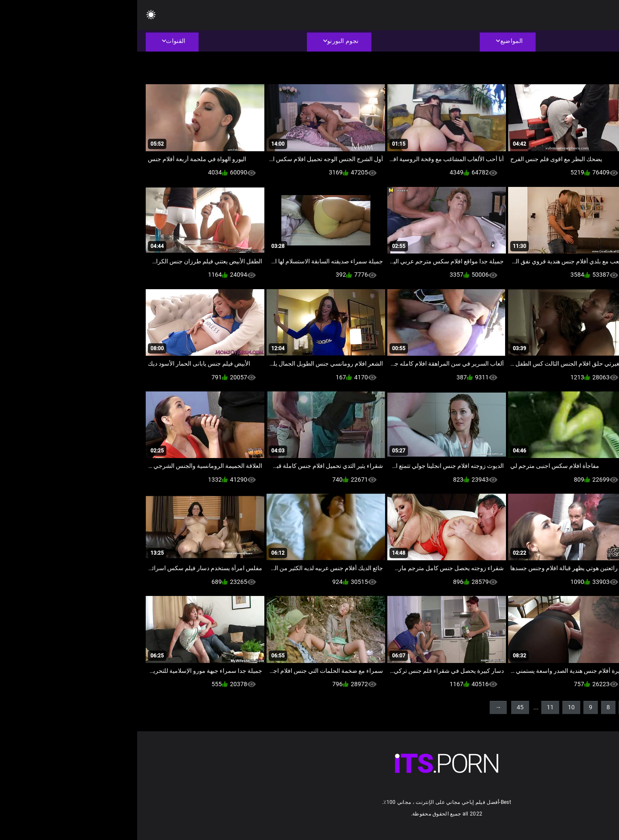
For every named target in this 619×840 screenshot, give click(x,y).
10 (434, 707)
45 (383, 707)
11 (413, 707)
